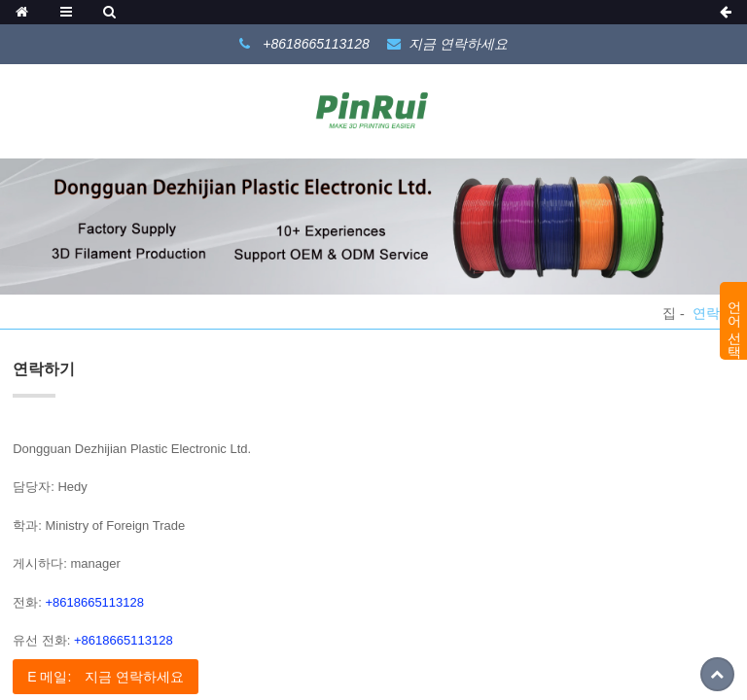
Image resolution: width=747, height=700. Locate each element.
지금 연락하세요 (458, 44)
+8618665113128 (94, 602)
